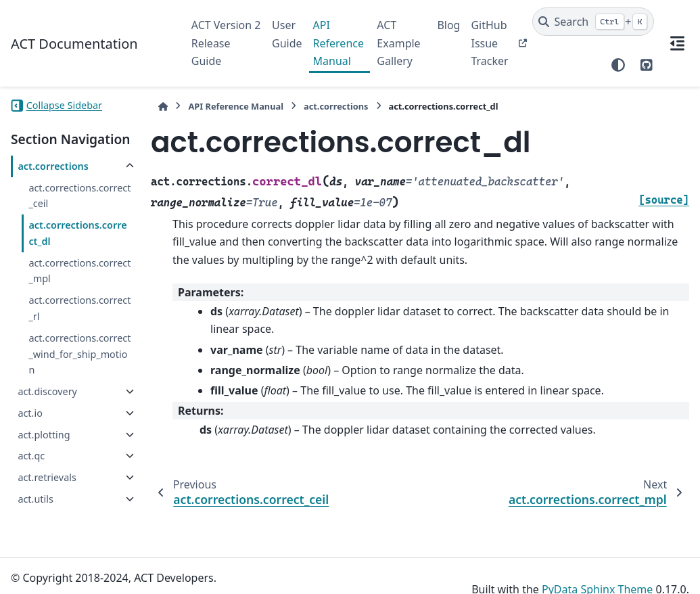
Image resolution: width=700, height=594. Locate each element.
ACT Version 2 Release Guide (226, 43)
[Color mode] (618, 65)
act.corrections (53, 166)
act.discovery (47, 391)
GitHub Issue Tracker (489, 43)
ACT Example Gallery (398, 43)
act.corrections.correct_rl (79, 308)
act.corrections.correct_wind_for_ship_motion (79, 354)
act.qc (31, 456)
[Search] (593, 22)
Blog (448, 25)
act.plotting (44, 435)
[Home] (163, 107)
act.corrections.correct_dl (77, 233)
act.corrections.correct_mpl (79, 271)
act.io (30, 413)
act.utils (35, 499)
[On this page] (677, 43)
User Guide (287, 34)
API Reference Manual (339, 43)
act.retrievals (47, 477)
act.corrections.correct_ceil (79, 196)
